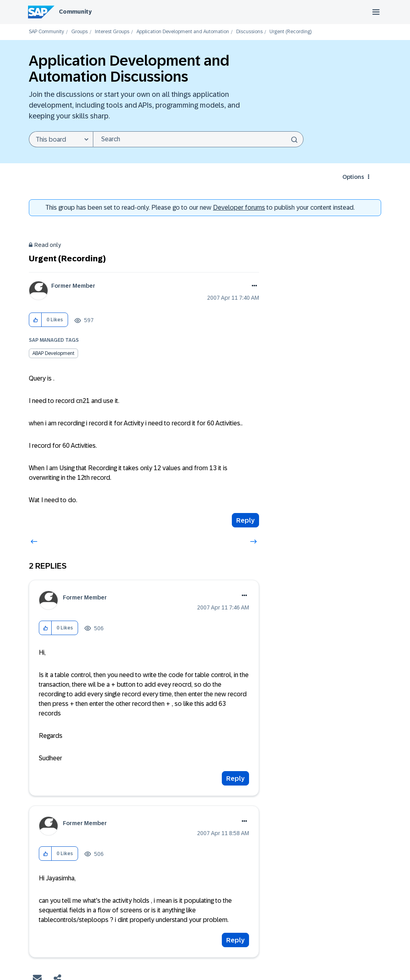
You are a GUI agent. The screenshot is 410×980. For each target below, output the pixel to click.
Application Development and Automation (183, 32)
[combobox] (198, 139)
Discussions (249, 32)
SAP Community (46, 32)
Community (75, 12)
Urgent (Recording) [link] (290, 32)
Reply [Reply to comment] (235, 779)
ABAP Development (53, 353)
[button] (35, 320)
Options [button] (353, 177)
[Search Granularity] (61, 139)
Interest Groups (112, 32)
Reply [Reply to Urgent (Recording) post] (245, 520)
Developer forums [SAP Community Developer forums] (239, 207)
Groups (79, 32)
